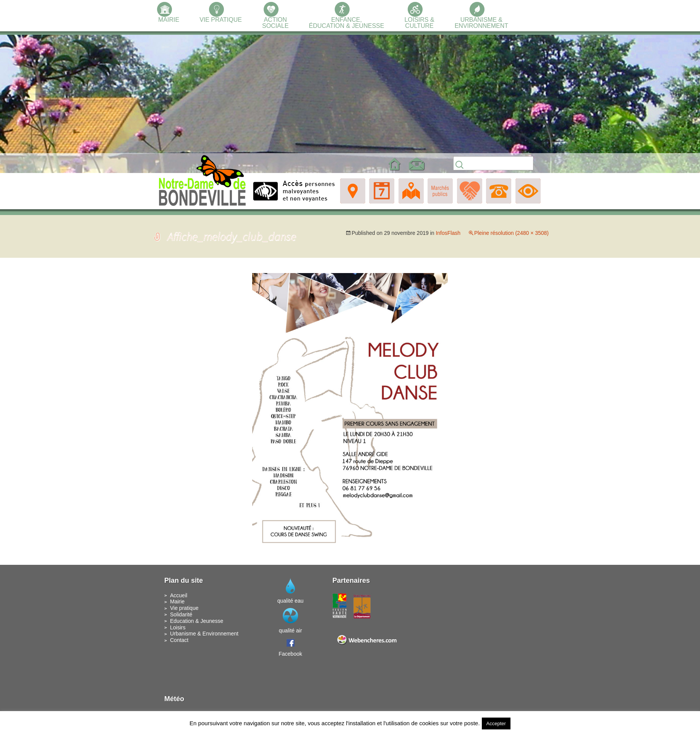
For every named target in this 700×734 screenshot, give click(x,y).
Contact (179, 640)
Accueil (179, 595)
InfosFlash (448, 233)
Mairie (177, 601)
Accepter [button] (496, 723)
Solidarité (181, 614)
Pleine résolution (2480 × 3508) (511, 233)
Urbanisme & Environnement (204, 634)
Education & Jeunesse (197, 621)
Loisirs (178, 627)
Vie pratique (184, 608)
